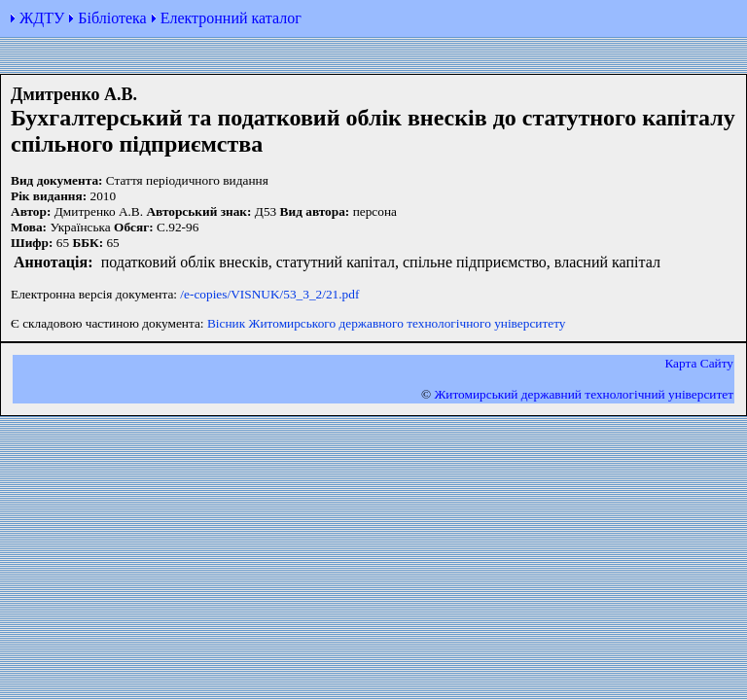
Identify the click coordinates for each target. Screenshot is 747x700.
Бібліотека (112, 18)
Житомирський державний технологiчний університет (584, 394)
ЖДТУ (42, 18)
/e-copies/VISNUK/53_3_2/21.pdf (269, 294)
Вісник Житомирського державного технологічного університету (387, 323)
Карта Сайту (699, 363)
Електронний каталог (231, 18)
